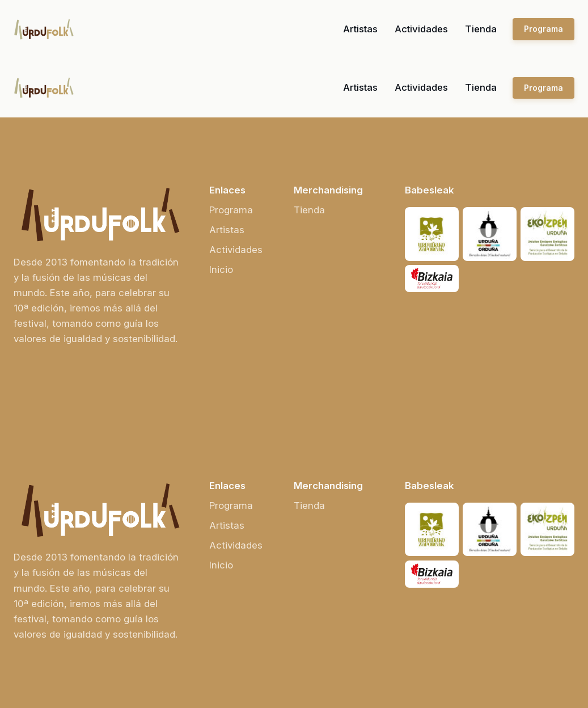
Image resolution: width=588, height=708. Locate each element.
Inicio (221, 269)
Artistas (360, 29)
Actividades (421, 29)
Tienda (481, 29)
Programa (543, 29)
